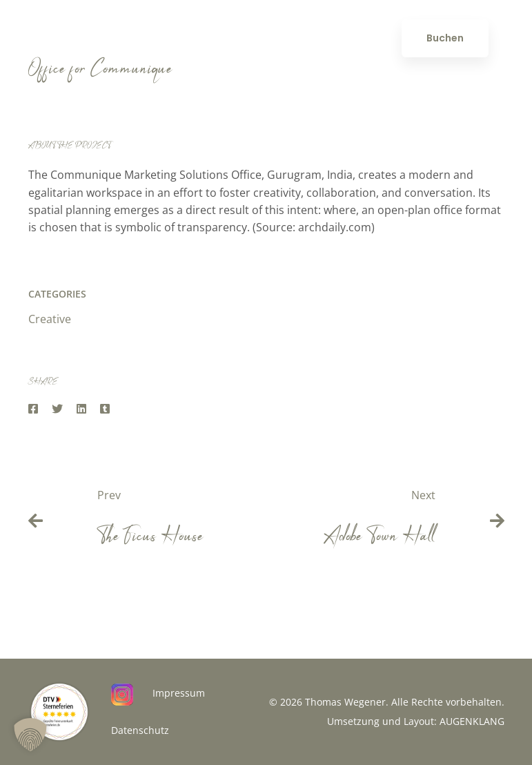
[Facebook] (33, 409)
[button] (30, 735)
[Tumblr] (105, 409)
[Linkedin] (81, 409)
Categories (57, 294)
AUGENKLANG (472, 721)
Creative (50, 319)
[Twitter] (57, 409)
